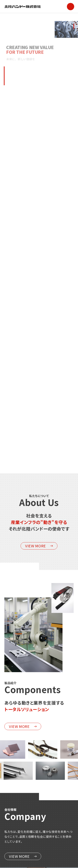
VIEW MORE (39, 546)
